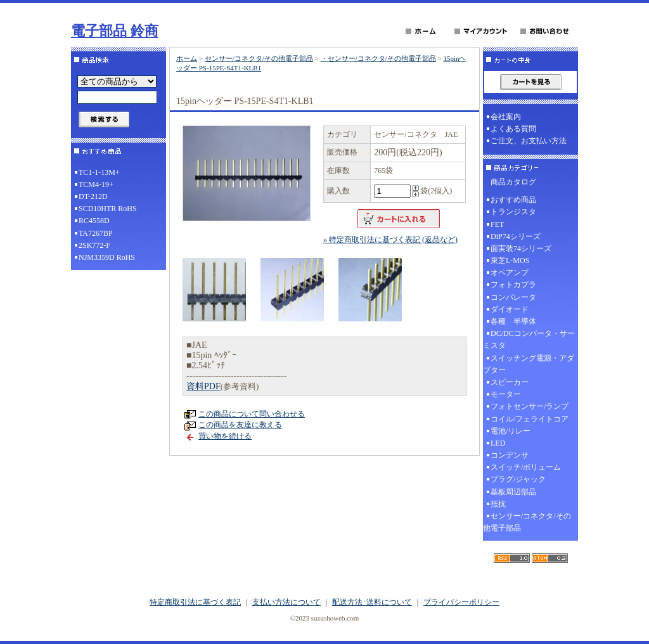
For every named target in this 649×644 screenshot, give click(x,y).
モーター (506, 394)
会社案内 (506, 117)
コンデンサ (510, 455)
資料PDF (203, 386)
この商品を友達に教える (240, 425)
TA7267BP (96, 233)
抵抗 (498, 504)
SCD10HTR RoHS (108, 209)
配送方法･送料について (372, 602)
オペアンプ (510, 273)
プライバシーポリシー (461, 602)
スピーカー (510, 382)
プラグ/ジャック (518, 479)
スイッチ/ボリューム (526, 467)
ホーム (187, 58)
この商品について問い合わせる (252, 414)
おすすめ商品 (513, 200)
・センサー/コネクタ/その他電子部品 (378, 58)
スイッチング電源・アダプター (529, 364)
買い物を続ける (225, 436)
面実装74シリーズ (521, 248)
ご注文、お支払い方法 (529, 141)
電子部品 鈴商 (115, 31)
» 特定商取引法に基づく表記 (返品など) (390, 240)
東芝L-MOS (510, 261)
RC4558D (94, 221)
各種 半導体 (513, 321)
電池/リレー (511, 431)
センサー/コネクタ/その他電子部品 (259, 58)
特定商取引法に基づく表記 (195, 602)
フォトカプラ (513, 285)
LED (498, 443)
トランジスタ (513, 212)
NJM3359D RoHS (107, 257)
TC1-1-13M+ (99, 172)
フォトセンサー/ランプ (530, 406)
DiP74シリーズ (516, 236)
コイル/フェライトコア (530, 419)
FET (497, 224)
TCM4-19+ (96, 184)
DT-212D (93, 196)
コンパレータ (513, 297)
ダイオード (510, 309)
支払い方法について (286, 602)
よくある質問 (513, 129)
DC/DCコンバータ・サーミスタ (529, 339)
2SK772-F (94, 245)
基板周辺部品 (513, 492)
